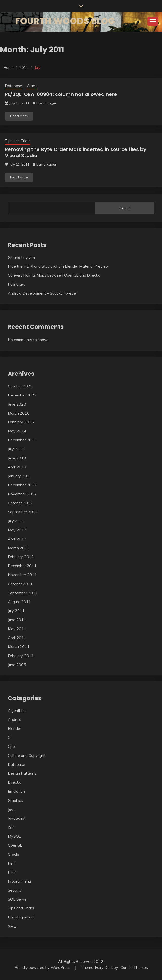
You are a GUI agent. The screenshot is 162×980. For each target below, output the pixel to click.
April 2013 (17, 467)
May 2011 (17, 629)
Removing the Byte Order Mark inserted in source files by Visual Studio (76, 152)
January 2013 (20, 476)
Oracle (32, 86)
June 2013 (17, 458)
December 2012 (22, 485)
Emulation (16, 791)
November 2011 (22, 575)
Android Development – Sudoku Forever (42, 293)
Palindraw (17, 284)
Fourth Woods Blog (65, 21)
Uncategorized (21, 917)
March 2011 (19, 646)
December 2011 (22, 566)
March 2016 (19, 413)
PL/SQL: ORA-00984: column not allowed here (61, 94)
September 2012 (23, 512)
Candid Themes (134, 967)
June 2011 (17, 620)
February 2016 (21, 422)
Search (125, 208)
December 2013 (22, 440)
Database (14, 86)
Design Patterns (22, 773)
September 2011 (23, 593)
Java (12, 809)
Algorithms (17, 710)
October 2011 (20, 584)
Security (15, 890)
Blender (14, 728)
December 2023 (22, 395)
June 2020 (17, 404)
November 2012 (22, 494)
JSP (11, 827)
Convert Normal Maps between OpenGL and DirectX (54, 275)
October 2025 (20, 386)
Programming (19, 881)
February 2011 (21, 656)
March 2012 (19, 548)
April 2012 (17, 539)
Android (15, 719)
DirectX (14, 782)
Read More (19, 116)
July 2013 (16, 449)
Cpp (11, 746)
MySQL (14, 836)
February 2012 (21, 557)
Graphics (15, 800)
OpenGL (15, 845)
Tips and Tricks (18, 141)
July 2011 (16, 611)
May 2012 (17, 530)
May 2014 (17, 431)
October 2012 (20, 503)
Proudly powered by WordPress (43, 967)
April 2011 (17, 638)
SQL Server (18, 899)
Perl (11, 863)
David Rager (46, 103)
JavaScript (17, 818)
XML (12, 926)
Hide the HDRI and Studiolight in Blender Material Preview (58, 266)
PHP (12, 872)
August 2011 (19, 602)
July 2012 (16, 521)
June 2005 (17, 665)
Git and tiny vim (21, 257)
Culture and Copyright (27, 755)
